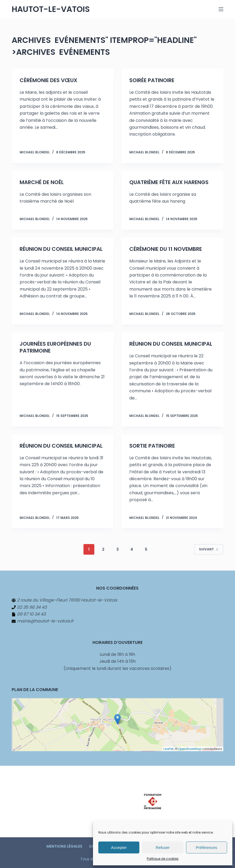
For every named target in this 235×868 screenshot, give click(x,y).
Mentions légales (64, 846)
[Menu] (221, 9)
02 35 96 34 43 (32, 607)
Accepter (119, 847)
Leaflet (169, 749)
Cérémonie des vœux (48, 80)
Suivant (209, 549)
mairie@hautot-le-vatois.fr (45, 621)
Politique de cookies (163, 859)
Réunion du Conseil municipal (61, 249)
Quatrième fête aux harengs (169, 182)
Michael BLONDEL (35, 152)
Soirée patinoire (152, 80)
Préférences (207, 847)
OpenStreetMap (190, 749)
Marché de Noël (42, 182)
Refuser (163, 847)
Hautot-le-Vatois (51, 9)
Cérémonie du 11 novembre (166, 249)
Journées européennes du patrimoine (55, 347)
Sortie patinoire (152, 446)
